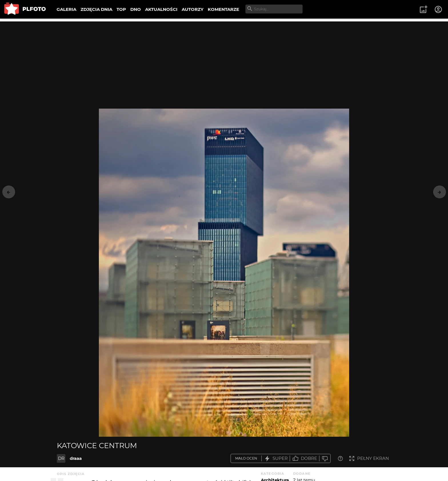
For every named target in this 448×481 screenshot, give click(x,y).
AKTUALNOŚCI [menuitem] (161, 9)
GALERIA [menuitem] (66, 9)
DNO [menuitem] (136, 9)
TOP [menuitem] (121, 9)
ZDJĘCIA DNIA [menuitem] (96, 9)
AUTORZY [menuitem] (193, 9)
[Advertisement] (224, 61)
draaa (76, 458)
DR (61, 458)
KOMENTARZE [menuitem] (223, 9)
